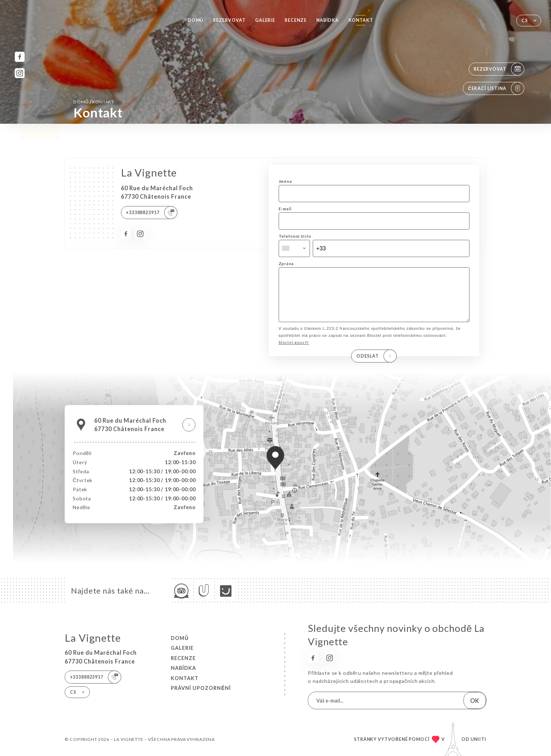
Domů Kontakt (94, 101)
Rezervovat (229, 20)
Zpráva (286, 264)
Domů (195, 20)
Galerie (265, 20)
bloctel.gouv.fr (294, 352)
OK (475, 701)
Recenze (296, 20)
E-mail (285, 209)
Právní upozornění (201, 688)
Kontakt (361, 20)
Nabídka (328, 20)
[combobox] (294, 249)
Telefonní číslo (295, 236)
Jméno (286, 181)
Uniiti (478, 739)
